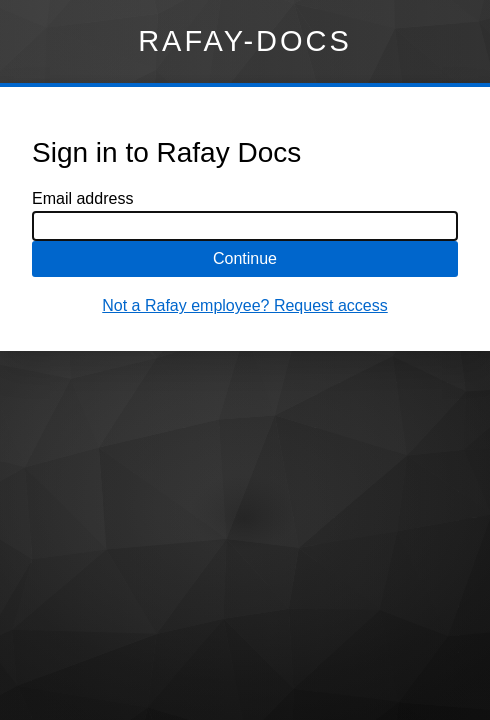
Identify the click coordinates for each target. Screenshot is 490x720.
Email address (82, 198)
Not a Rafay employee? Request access (244, 305)
